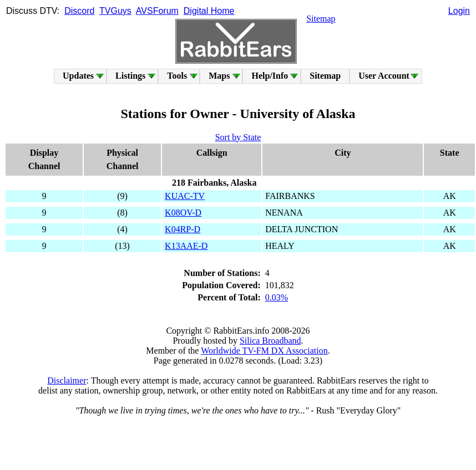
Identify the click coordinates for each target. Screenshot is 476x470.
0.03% (277, 297)
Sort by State (238, 137)
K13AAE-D (186, 246)
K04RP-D (183, 229)
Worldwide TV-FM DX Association (264, 351)
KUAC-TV (185, 196)
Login (459, 11)
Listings (130, 76)
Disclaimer (67, 380)
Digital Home (209, 11)
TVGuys (115, 11)
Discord (79, 11)
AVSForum (157, 11)
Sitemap (321, 19)
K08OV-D (183, 213)
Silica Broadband (270, 341)
